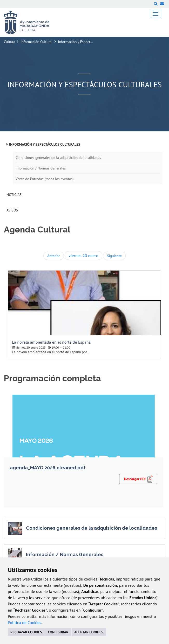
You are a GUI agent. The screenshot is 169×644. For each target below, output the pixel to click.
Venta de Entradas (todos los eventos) (45, 179)
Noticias (14, 195)
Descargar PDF (138, 479)
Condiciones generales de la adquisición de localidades (58, 158)
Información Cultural (36, 42)
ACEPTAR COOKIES (89, 632)
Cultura (9, 42)
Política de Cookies (25, 622)
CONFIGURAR (58, 632)
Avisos (12, 210)
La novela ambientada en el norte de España (51, 342)
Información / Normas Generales (41, 168)
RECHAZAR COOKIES (26, 632)
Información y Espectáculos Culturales (45, 144)
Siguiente (114, 256)
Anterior (53, 256)
